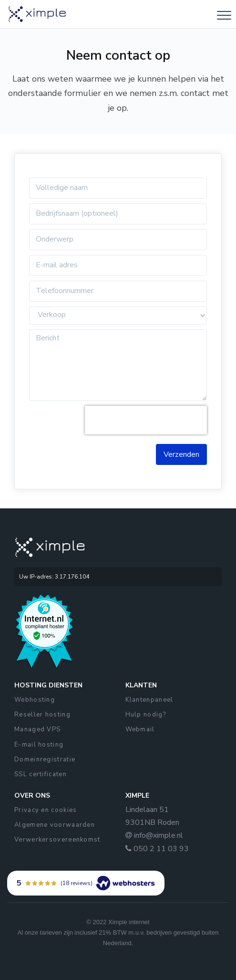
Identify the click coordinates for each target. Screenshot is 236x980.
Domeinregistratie (45, 759)
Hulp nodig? (146, 715)
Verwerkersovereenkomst (57, 840)
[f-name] (118, 188)
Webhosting (35, 700)
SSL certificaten (41, 774)
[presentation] (146, 420)
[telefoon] (118, 291)
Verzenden (181, 454)
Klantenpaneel (149, 700)
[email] (118, 265)
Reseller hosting (42, 715)
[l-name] (118, 240)
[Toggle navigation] (224, 15)
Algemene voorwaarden (55, 825)
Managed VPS (37, 729)
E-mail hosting (39, 745)
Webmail (140, 729)
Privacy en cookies (46, 810)
